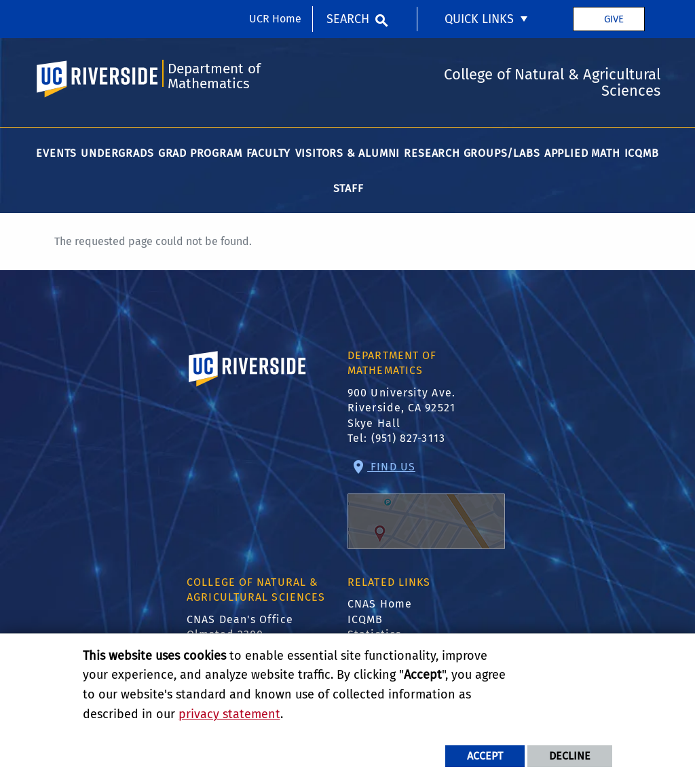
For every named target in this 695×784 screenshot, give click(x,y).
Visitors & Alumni (348, 153)
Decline (570, 756)
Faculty (269, 153)
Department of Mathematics (214, 76)
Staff (349, 188)
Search (348, 19)
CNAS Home (380, 604)
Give (614, 19)
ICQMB (642, 153)
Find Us (426, 505)
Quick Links (479, 19)
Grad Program (200, 153)
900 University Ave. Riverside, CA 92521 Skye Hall (401, 408)
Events (56, 153)
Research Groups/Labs (472, 153)
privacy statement (229, 714)
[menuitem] (488, 19)
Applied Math (582, 153)
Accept (485, 756)
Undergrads (117, 153)
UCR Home (275, 19)
